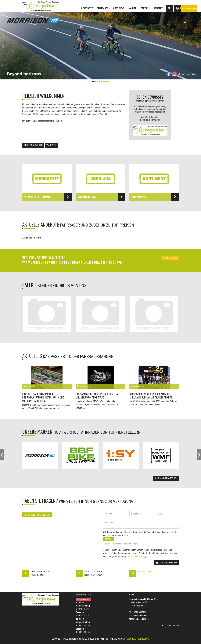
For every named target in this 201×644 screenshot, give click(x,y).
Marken (133, 8)
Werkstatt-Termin (48, 197)
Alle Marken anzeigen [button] (166, 478)
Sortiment (119, 8)
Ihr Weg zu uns (170, 258)
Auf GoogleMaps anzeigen (37, 515)
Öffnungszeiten (33, 145)
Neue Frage (108, 539)
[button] (15, 46)
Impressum (144, 639)
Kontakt (158, 8)
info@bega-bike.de (146, 572)
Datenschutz (130, 639)
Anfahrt (52, 145)
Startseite (87, 8)
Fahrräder (104, 8)
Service (146, 8)
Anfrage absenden (166, 563)
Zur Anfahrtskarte (170, 626)
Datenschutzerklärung (136, 557)
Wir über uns (102, 197)
